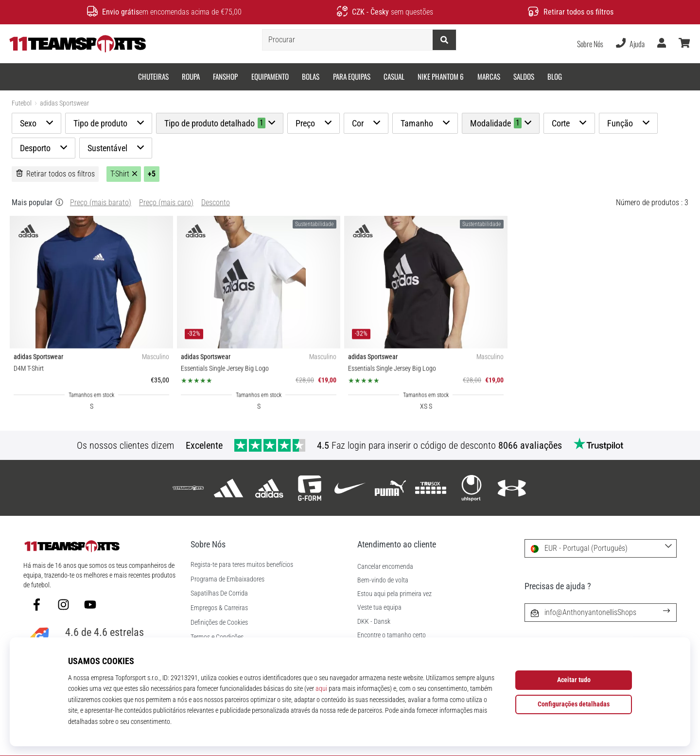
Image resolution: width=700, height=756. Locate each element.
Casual (394, 76)
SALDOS (524, 76)
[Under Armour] (512, 488)
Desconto (216, 202)
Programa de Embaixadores (227, 580)
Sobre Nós (590, 44)
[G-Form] (309, 488)
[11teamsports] (188, 488)
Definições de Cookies (219, 623)
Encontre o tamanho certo (392, 635)
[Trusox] (431, 488)
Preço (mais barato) (101, 202)
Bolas (311, 76)
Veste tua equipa (379, 607)
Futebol (22, 103)
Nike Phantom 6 (441, 76)
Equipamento (270, 76)
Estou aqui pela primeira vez (394, 594)
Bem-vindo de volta (383, 580)
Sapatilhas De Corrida (219, 594)
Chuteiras (153, 76)
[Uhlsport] (471, 488)
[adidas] (229, 488)
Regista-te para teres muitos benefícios (242, 565)
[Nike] (350, 488)
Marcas (489, 76)
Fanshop (225, 76)
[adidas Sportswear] (269, 488)
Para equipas (352, 76)
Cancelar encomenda (385, 567)
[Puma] (391, 488)
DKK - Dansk (374, 622)
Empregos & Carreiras (219, 608)
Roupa (191, 76)
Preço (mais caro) (166, 202)
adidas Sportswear (64, 103)
